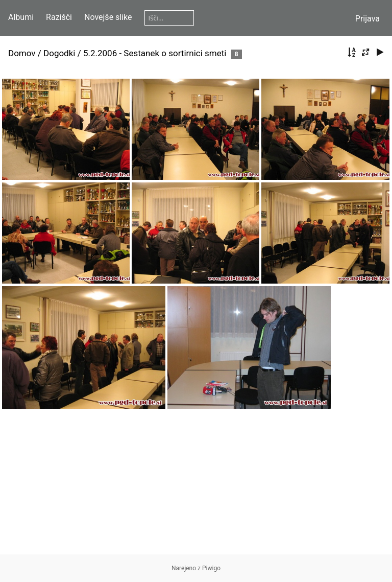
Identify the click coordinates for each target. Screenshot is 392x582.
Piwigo (211, 568)
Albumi (21, 17)
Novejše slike (108, 17)
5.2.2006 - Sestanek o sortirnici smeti (155, 53)
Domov (22, 53)
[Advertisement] (196, 483)
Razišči (59, 17)
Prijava (367, 19)
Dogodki (59, 53)
